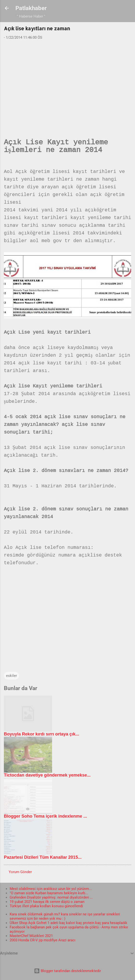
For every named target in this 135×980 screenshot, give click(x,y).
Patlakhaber (31, 8)
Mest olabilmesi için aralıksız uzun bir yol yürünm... (51, 889)
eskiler (11, 676)
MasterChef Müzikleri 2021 (31, 936)
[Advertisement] (67, 81)
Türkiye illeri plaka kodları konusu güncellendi (46, 906)
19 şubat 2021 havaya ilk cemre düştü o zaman (47, 902)
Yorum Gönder (20, 872)
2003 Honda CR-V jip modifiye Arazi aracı (43, 940)
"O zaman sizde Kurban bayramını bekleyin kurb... (49, 893)
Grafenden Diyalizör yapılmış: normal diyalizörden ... (51, 897)
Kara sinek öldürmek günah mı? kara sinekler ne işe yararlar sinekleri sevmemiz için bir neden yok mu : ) (65, 916)
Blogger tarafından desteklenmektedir (67, 971)
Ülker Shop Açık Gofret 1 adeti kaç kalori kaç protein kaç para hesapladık (68, 923)
